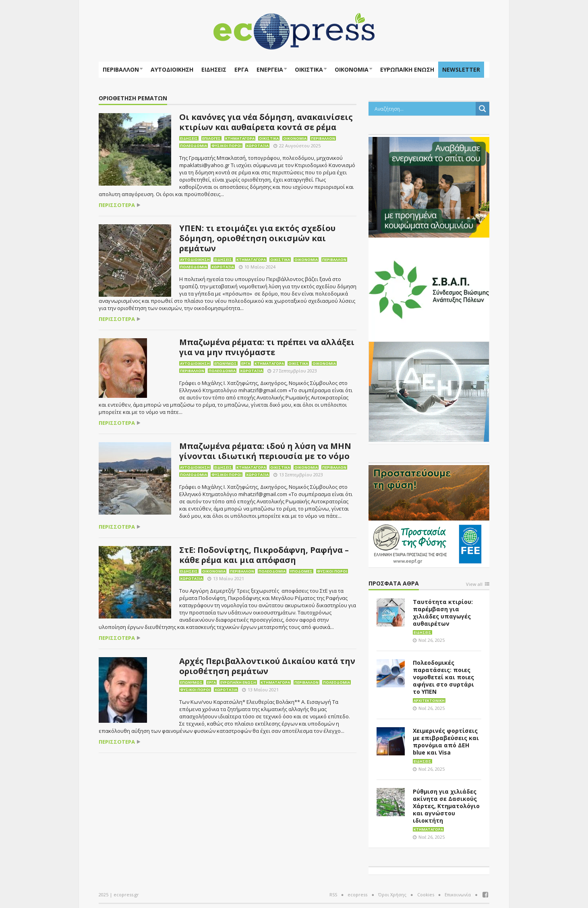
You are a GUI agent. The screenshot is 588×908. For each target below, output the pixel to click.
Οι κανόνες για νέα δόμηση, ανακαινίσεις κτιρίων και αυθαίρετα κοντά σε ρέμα (266, 122)
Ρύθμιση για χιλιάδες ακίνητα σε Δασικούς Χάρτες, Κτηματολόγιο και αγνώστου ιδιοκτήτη (446, 806)
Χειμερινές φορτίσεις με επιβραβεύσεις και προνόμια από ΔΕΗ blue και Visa (446, 741)
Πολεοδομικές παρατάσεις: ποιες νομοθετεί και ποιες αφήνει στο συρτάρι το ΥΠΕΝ (443, 677)
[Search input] (424, 109)
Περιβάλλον (121, 69)
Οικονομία (352, 69)
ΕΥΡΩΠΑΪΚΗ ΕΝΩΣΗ (407, 69)
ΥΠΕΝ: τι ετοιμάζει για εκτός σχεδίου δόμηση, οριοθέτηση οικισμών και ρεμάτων (257, 238)
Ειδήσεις (214, 69)
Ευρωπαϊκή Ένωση (238, 682)
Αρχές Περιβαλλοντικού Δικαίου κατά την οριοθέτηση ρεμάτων (267, 666)
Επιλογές (211, 138)
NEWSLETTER (461, 69)
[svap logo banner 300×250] (429, 289)
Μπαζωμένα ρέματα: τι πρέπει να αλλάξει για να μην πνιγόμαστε (267, 347)
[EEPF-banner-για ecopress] (429, 515)
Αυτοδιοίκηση (172, 69)
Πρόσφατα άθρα (394, 584)
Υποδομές (301, 571)
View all (474, 584)
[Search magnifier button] (482, 109)
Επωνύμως (226, 363)
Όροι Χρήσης (392, 895)
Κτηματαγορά (240, 138)
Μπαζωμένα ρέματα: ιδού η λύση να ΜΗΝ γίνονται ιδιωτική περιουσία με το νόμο (265, 451)
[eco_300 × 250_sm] (429, 186)
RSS (333, 895)
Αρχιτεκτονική (429, 700)
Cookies (426, 895)
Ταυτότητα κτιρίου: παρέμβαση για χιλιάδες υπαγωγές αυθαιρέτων (443, 613)
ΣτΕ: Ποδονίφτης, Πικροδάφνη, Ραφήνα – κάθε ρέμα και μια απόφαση (264, 555)
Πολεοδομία (194, 146)
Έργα (241, 69)
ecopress (357, 895)
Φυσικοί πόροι (227, 146)
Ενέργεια (270, 69)
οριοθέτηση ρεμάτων (133, 98)
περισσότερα (117, 205)
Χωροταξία (257, 146)
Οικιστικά (309, 69)
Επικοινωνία (458, 895)
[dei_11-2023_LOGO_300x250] (429, 391)
